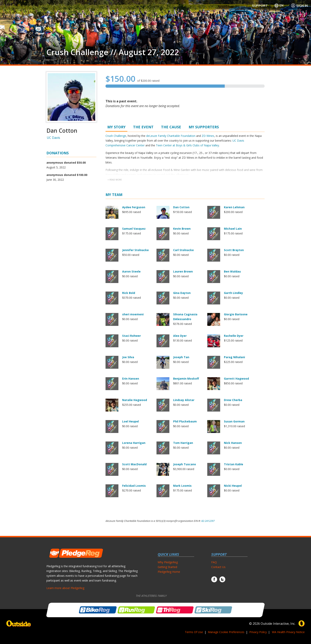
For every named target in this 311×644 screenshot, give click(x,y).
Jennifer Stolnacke (135, 250)
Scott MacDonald (134, 464)
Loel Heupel (131, 421)
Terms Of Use (194, 632)
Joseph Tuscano (185, 464)
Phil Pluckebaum (185, 421)
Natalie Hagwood (135, 400)
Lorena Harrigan (134, 443)
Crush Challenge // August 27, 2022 (113, 52)
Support (260, 6)
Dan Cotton (181, 207)
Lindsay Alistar (184, 400)
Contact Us (218, 567)
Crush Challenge (116, 136)
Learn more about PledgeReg (65, 588)
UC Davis (53, 138)
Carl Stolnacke (183, 250)
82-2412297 (208, 521)
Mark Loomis (182, 486)
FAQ (214, 562)
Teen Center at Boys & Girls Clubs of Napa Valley (187, 145)
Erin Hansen (131, 379)
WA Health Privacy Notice (288, 632)
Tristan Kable (234, 464)
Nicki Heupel (233, 486)
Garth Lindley (233, 293)
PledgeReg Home (169, 572)
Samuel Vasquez (134, 229)
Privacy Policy (258, 632)
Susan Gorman (234, 421)
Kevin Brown (182, 229)
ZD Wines (208, 136)
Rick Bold (129, 293)
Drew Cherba (233, 400)
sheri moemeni (133, 314)
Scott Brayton (234, 250)
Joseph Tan (181, 357)
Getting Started (167, 567)
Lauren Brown (183, 271)
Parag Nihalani (234, 357)
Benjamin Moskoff (186, 379)
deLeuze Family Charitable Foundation (171, 136)
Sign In (299, 6)
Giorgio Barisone (236, 314)
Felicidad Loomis (134, 486)
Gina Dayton (182, 293)
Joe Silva (128, 357)
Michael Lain (233, 229)
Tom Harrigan (183, 443)
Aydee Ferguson (134, 207)
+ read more (115, 180)
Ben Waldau (232, 271)
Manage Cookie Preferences (226, 632)
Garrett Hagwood (236, 379)
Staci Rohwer (132, 336)
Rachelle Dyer (234, 336)
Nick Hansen (233, 443)
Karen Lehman (234, 207)
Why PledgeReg (168, 562)
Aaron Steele (131, 271)
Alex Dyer (180, 336)
